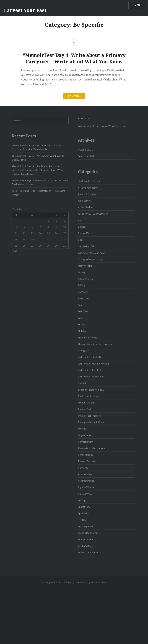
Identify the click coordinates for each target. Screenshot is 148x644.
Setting (82, 500)
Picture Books (85, 455)
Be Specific (84, 233)
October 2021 (85, 150)
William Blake (85, 539)
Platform (83, 468)
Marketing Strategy (88, 396)
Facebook (83, 292)
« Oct (14, 251)
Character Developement (91, 253)
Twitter (82, 520)
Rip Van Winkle (86, 487)
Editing (82, 285)
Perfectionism (86, 442)
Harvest (82, 324)
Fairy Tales (84, 298)
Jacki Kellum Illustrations (91, 357)
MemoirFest (84, 409)
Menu (138, 6)
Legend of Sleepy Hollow (91, 390)
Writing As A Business (90, 552)
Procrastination (86, 481)
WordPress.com (99, 582)
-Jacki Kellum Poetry (89, 181)
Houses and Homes (88, 338)
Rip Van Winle (85, 494)
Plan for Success (87, 461)
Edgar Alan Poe (86, 279)
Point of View (85, 474)
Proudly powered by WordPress (57, 582)
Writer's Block (86, 546)
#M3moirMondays (88, 188)
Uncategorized (86, 526)
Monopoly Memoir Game (91, 422)
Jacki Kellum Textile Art (90, 370)
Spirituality (84, 513)
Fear (80, 305)
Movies (82, 429)
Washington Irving (88, 533)
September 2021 (87, 156)
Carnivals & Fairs (87, 246)
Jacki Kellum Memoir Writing (93, 364)
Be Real (82, 227)
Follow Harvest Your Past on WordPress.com (102, 126)
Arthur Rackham (87, 207)
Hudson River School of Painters (95, 344)
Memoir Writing (87, 403)
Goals (81, 318)
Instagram (83, 350)
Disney (82, 272)
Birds (81, 240)
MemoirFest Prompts (89, 416)
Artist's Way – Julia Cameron (93, 214)
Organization (85, 435)
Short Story (84, 507)
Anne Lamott (85, 201)
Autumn (82, 220)
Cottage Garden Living (90, 259)
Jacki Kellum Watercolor (91, 377)
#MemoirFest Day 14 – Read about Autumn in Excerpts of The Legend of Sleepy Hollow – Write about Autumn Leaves (38, 170)
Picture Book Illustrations (92, 448)
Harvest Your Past (25, 10)
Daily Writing (85, 266)
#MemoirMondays (88, 194)
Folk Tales (83, 311)
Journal (82, 383)
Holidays (83, 331)
